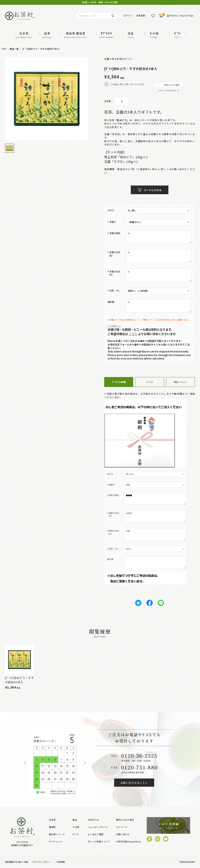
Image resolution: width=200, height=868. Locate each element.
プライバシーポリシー (42, 862)
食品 (75, 820)
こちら (141, 84)
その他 (76, 828)
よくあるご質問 (95, 835)
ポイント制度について (99, 842)
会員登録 (141, 16)
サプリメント (56, 842)
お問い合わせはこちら (134, 783)
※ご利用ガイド (114, 326)
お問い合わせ (123, 835)
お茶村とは (93, 820)
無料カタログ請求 (125, 820)
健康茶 (52, 828)
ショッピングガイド (98, 828)
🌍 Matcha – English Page (180, 16)
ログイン (128, 16)
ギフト (76, 835)
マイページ (122, 828)
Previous (25, 763)
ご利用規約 (60, 862)
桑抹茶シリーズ (57, 835)
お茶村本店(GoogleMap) (129, 842)
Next (85, 763)
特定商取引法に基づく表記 (17, 862)
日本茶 (52, 820)
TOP (4, 49)
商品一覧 (14, 49)
